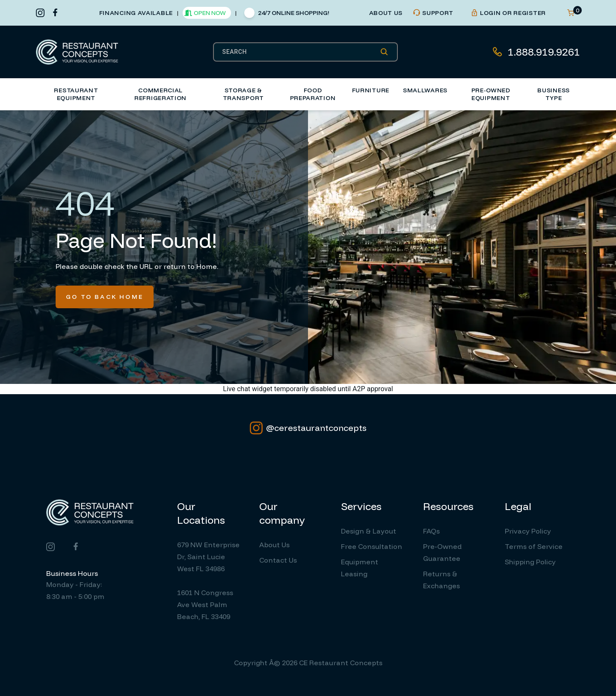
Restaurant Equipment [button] (76, 94)
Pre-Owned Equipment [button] (491, 94)
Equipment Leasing (360, 568)
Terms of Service (534, 546)
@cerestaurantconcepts (308, 428)
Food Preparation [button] (313, 94)
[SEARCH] (301, 52)
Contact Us (278, 560)
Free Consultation (372, 546)
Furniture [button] (371, 90)
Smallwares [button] (425, 90)
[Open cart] (571, 13)
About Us (274, 545)
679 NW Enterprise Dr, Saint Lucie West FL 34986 (208, 557)
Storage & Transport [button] (243, 94)
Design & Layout (369, 531)
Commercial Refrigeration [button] (160, 94)
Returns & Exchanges (441, 580)
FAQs (431, 531)
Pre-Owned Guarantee (442, 552)
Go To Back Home (105, 297)
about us (386, 13)
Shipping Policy (530, 562)
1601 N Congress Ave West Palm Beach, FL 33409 (205, 605)
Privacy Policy (528, 531)
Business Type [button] (554, 94)
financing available (136, 13)
